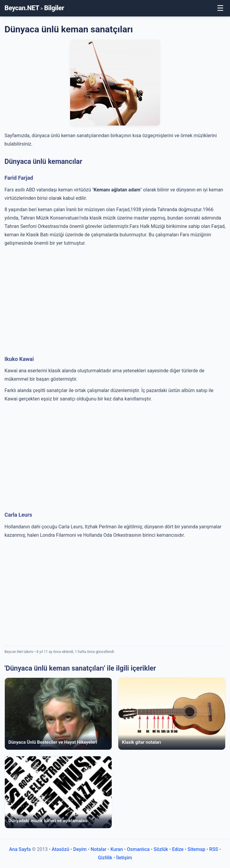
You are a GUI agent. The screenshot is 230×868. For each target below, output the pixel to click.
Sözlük (161, 849)
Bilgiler (54, 8)
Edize (178, 849)
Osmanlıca (138, 849)
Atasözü (61, 849)
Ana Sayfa (20, 849)
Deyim (80, 849)
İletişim (124, 858)
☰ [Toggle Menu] (220, 8)
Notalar (99, 849)
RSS (214, 849)
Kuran (117, 849)
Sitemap (196, 849)
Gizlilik (105, 858)
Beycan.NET (22, 8)
